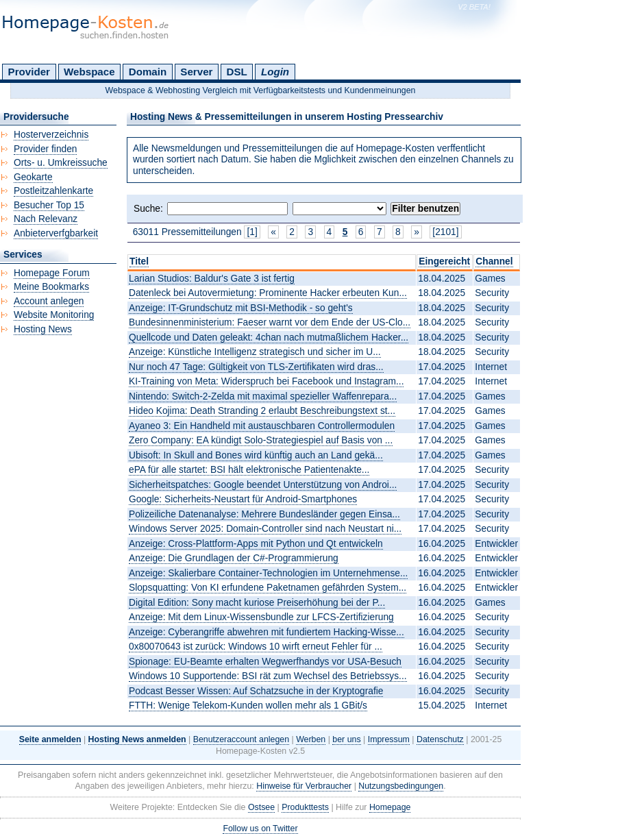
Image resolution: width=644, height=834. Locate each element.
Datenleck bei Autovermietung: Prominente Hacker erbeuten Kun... (268, 293)
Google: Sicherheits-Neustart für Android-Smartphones (243, 499)
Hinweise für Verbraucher (304, 786)
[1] (252, 232)
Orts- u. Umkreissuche (61, 163)
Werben (311, 739)
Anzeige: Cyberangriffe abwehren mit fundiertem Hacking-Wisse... (267, 632)
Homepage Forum (52, 273)
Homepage (390, 807)
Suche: (148, 209)
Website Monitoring (54, 315)
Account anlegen (49, 301)
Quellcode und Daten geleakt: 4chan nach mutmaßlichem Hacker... (269, 338)
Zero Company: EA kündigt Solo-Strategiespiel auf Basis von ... (261, 440)
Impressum (389, 739)
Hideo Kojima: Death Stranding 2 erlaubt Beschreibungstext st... (262, 411)
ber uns (346, 739)
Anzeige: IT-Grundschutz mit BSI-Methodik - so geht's (241, 308)
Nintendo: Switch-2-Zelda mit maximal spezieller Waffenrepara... (263, 396)
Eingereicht (444, 261)
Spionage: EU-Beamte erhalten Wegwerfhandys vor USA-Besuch (265, 662)
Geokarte (33, 177)
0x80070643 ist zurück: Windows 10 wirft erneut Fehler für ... (256, 647)
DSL (237, 72)
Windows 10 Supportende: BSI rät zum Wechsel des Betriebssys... (268, 676)
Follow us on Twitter (260, 829)
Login (275, 72)
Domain (148, 72)
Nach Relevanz (46, 219)
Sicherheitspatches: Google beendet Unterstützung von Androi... (263, 485)
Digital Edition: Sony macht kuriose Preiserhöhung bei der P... (257, 603)
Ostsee (261, 807)
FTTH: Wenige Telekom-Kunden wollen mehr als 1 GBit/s (248, 706)
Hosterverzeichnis (51, 135)
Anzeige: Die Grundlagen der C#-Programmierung (234, 558)
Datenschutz (440, 739)
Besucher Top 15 (49, 205)
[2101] (445, 232)
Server (196, 72)
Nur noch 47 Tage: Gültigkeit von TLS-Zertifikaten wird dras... (256, 367)
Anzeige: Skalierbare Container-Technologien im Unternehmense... (268, 573)
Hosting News (43, 329)
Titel (139, 261)
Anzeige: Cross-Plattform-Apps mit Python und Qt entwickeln (256, 544)
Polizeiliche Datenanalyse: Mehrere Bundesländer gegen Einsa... (264, 514)
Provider (29, 72)
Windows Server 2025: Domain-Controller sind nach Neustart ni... (265, 529)
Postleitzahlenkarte (53, 191)
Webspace (89, 72)
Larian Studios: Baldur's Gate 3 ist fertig (212, 279)
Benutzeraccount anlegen (241, 739)
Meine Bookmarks (51, 287)
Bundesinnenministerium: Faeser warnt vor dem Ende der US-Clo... (270, 322)
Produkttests (305, 807)
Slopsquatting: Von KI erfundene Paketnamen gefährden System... (268, 588)
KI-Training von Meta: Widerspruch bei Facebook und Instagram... (266, 381)
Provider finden (45, 149)
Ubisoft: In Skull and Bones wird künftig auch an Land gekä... (256, 455)
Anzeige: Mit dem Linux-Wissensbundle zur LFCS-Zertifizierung (261, 617)
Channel (494, 261)
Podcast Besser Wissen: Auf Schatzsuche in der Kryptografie (256, 691)
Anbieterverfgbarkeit (56, 233)
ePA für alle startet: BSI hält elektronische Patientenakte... (249, 470)
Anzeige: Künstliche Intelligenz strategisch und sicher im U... (255, 352)
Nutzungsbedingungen (401, 786)
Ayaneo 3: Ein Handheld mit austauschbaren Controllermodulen (262, 426)
